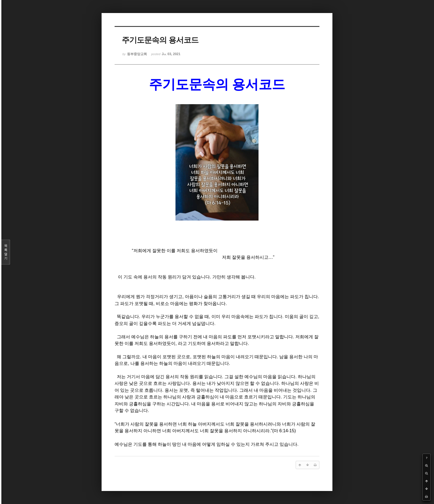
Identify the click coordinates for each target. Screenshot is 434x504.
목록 (6, 252)
